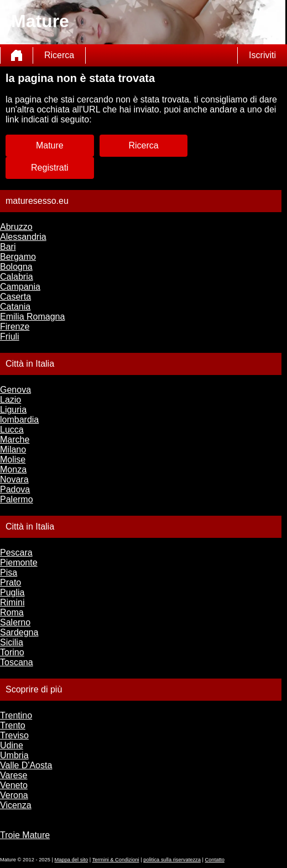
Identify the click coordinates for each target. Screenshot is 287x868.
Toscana (17, 662)
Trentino (16, 715)
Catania (15, 307)
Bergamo (18, 257)
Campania (20, 287)
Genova (15, 390)
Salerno (15, 622)
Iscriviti (262, 55)
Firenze (15, 327)
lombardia (19, 420)
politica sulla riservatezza (172, 860)
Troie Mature (25, 835)
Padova (15, 489)
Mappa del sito (72, 860)
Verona (14, 795)
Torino (12, 652)
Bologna (16, 267)
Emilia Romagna (32, 317)
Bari (8, 247)
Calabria (17, 277)
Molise (13, 459)
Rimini (12, 602)
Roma (12, 612)
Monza (13, 469)
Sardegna (19, 632)
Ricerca (59, 55)
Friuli (10, 337)
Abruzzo (16, 227)
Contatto (215, 860)
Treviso (14, 735)
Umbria (14, 755)
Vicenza (16, 805)
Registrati (50, 168)
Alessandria (23, 237)
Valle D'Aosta (26, 765)
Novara (14, 479)
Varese (14, 775)
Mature (50, 145)
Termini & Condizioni (116, 860)
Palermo (17, 499)
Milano (13, 450)
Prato (11, 582)
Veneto (14, 785)
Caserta (15, 297)
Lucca (12, 430)
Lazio (11, 400)
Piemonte (19, 563)
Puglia (12, 592)
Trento (13, 725)
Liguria (13, 410)
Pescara (16, 553)
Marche (15, 440)
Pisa (9, 572)
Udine (12, 745)
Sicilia (12, 642)
